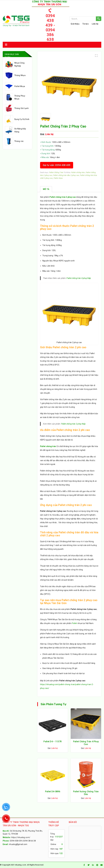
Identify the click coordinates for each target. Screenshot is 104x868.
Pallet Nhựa (15, 86)
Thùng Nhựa (15, 75)
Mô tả (46, 189)
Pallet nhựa (58, 178)
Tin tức (86, 24)
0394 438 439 (16, 841)
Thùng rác (14, 141)
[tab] (46, 189)
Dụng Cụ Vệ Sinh (17, 119)
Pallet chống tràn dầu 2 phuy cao (66, 175)
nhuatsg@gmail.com (18, 844)
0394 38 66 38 (29, 841)
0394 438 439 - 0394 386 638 (50, 24)
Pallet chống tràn (78, 172)
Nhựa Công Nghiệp (15, 64)
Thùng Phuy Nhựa (15, 97)
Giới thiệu (75, 24)
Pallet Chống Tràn (56, 172)
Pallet (75, 623)
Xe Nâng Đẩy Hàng (15, 130)
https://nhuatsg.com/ (21, 837)
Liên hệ (95, 24)
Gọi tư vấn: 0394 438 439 (57, 165)
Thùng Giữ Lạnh (17, 108)
